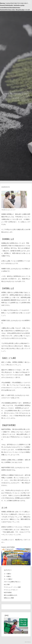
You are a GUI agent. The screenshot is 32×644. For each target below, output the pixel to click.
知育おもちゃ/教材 (9, 598)
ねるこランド (5, 2)
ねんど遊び (7, 584)
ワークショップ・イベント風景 (12, 587)
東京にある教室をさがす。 (11, 595)
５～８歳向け (8, 576)
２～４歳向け (8, 574)
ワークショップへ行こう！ (11, 590)
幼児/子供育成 (11, 547)
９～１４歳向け (8, 579)
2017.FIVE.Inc (28, 642)
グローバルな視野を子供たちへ (12, 582)
